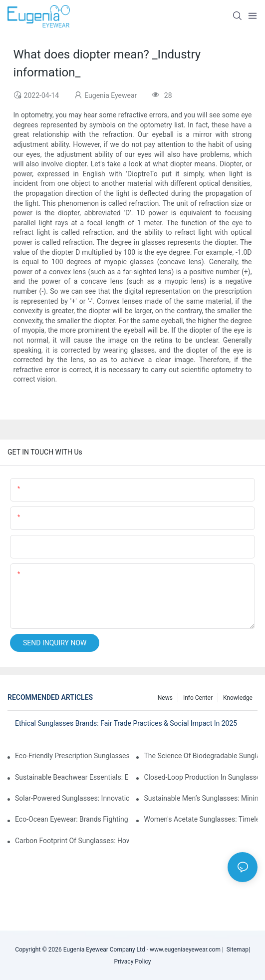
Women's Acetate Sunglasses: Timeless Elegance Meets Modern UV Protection (201, 819)
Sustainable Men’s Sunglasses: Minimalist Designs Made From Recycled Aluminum (201, 798)
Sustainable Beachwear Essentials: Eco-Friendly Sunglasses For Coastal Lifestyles (72, 777)
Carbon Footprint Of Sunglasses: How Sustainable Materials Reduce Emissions (72, 841)
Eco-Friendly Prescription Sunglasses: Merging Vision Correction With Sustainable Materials (72, 756)
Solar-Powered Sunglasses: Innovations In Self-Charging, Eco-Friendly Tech (72, 798)
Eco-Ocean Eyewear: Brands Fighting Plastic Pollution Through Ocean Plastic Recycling (72, 819)
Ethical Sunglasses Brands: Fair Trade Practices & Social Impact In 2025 (126, 723)
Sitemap (236, 950)
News (165, 698)
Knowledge (238, 698)
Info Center (198, 698)
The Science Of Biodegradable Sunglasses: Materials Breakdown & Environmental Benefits (201, 756)
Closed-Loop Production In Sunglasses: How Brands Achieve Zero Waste (201, 777)
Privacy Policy (133, 962)
